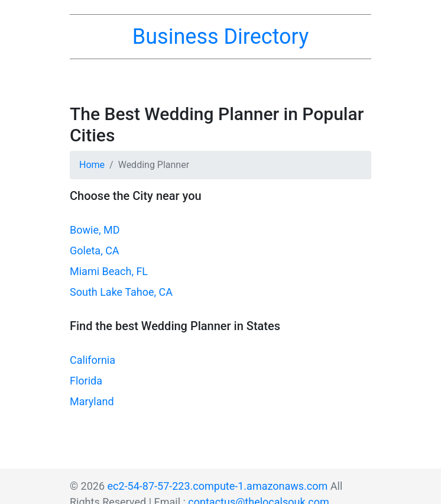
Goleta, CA (95, 251)
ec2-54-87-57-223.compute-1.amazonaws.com (218, 486)
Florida (86, 381)
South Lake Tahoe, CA (121, 292)
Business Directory (220, 37)
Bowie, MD (95, 230)
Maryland (92, 401)
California (93, 360)
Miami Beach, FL (109, 271)
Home (92, 165)
